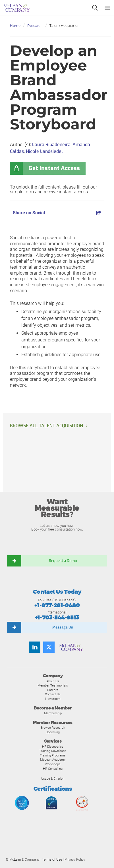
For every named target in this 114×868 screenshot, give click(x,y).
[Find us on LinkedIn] (35, 647)
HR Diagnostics (53, 747)
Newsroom (53, 699)
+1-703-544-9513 (57, 618)
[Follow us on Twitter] (49, 647)
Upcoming (53, 732)
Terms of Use (52, 860)
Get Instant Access (54, 168)
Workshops (53, 764)
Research (35, 26)
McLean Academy (53, 760)
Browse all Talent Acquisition (46, 426)
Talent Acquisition (65, 26)
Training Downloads (53, 751)
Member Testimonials (53, 685)
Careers (53, 690)
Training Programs (53, 755)
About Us (53, 681)
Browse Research (53, 728)
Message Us (63, 627)
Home (15, 26)
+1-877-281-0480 (57, 605)
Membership (53, 713)
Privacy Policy (75, 860)
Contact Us (53, 694)
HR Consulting (53, 769)
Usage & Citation (53, 779)
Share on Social (57, 213)
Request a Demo (63, 561)
